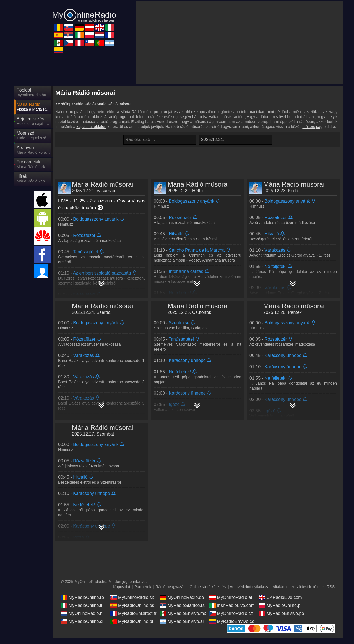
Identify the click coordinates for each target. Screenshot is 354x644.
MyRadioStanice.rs (182, 605)
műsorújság (312, 127)
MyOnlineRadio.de (182, 597)
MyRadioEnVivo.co (232, 621)
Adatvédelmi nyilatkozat (250, 587)
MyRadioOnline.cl (82, 621)
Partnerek (143, 587)
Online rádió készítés (208, 587)
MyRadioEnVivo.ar (182, 621)
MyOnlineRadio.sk (132, 597)
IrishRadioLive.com (232, 605)
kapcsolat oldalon (91, 127)
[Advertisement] (240, 43)
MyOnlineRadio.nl (82, 613)
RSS (331, 587)
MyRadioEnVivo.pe (282, 613)
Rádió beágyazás (170, 587)
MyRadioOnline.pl (280, 605)
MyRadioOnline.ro (82, 597)
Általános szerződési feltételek (298, 587)
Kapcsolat (122, 587)
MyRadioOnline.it (82, 605)
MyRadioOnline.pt (132, 621)
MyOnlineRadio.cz (231, 613)
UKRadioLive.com (280, 597)
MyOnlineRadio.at (231, 597)
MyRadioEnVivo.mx (183, 613)
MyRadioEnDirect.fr (133, 613)
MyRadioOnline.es (132, 605)
